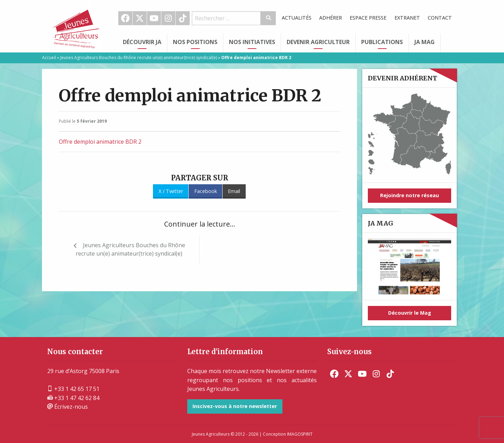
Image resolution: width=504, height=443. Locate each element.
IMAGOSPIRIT (300, 434)
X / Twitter (171, 191)
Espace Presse (368, 18)
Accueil (49, 58)
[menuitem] (125, 18)
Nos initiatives (252, 42)
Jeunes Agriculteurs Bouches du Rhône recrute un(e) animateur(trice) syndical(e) (139, 58)
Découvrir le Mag (410, 313)
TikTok (183, 18)
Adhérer (331, 18)
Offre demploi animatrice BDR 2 (100, 142)
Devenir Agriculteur (318, 42)
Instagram (168, 18)
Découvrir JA (142, 42)
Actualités (297, 18)
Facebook (125, 18)
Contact (440, 18)
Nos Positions (195, 42)
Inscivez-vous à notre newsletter (235, 406)
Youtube (154, 18)
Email (234, 191)
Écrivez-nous (68, 407)
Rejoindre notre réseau (409, 195)
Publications (382, 42)
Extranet (407, 18)
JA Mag (425, 42)
